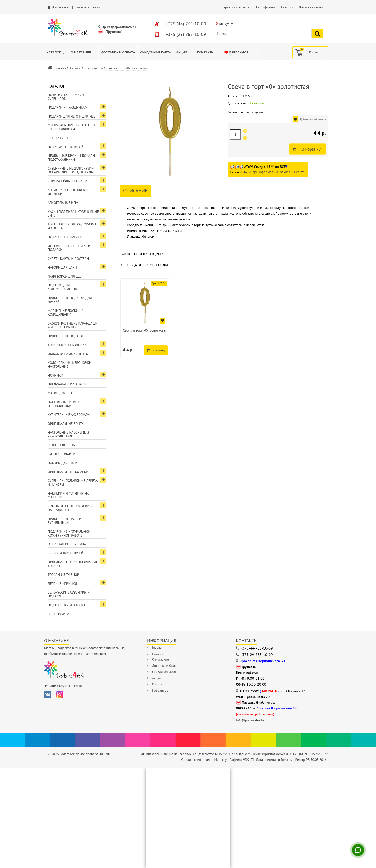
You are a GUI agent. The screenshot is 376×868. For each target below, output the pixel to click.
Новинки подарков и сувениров (66, 97)
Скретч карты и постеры (68, 259)
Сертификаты (266, 7)
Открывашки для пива (67, 544)
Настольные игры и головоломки (64, 404)
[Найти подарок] (317, 34)
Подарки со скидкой (66, 147)
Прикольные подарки (66, 336)
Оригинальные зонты (66, 424)
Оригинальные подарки (68, 472)
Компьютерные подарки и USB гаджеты (70, 508)
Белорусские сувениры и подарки (69, 594)
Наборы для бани (62, 267)
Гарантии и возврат (236, 7)
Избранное (160, 691)
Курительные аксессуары (69, 415)
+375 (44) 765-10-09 (186, 24)
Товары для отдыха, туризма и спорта (72, 226)
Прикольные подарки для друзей (70, 300)
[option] (145, 318)
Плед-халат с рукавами (67, 384)
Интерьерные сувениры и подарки (69, 248)
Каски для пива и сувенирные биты (73, 213)
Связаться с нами (88, 7)
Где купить (227, 24)
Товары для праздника (67, 345)
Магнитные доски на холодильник (66, 313)
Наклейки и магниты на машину (68, 495)
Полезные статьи (311, 7)
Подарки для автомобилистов (62, 287)
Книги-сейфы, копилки (67, 181)
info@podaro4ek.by (250, 720)
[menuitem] (56, 53)
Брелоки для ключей (65, 553)
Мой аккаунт (61, 7)
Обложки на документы (68, 354)
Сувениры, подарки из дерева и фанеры (73, 483)
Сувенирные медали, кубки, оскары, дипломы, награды (71, 170)
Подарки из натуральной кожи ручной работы (69, 533)
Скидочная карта (164, 672)
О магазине (160, 659)
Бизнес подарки (62, 454)
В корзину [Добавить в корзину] (310, 149)
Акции (157, 678)
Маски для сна (60, 393)
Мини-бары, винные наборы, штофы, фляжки (72, 127)
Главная (60, 68)
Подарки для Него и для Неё (72, 116)
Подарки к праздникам (68, 107)
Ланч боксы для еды (65, 276)
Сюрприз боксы (61, 138)
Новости (287, 7)
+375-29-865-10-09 (257, 655)
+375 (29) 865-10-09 (186, 34)
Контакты (159, 684)
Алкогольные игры (64, 203)
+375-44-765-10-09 (257, 648)
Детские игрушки (62, 584)
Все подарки (94, 68)
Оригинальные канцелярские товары (73, 564)
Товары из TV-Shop (63, 575)
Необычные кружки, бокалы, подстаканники (72, 158)
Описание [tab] (135, 191)
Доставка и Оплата (166, 666)
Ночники (55, 375)
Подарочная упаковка (67, 605)
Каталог (75, 68)
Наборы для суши (63, 463)
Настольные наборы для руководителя (68, 434)
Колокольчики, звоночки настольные (70, 365)
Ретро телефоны (62, 445)
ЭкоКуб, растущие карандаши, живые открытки (73, 325)
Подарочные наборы (65, 237)
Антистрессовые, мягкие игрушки (69, 192)
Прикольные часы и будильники (65, 521)
